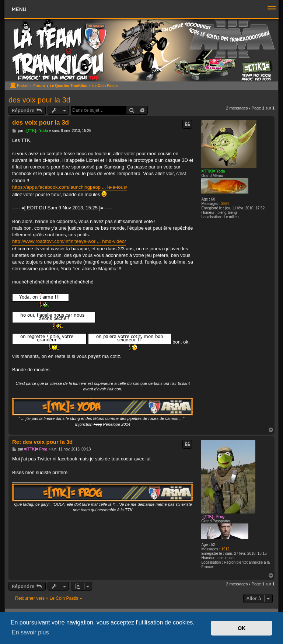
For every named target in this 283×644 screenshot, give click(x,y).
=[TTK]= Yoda (213, 171)
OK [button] (242, 628)
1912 (225, 549)
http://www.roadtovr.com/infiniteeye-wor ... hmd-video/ (69, 241)
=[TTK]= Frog (213, 517)
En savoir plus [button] (30, 632)
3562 (225, 204)
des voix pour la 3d (39, 100)
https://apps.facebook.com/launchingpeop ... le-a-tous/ (70, 187)
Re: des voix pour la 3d (42, 442)
